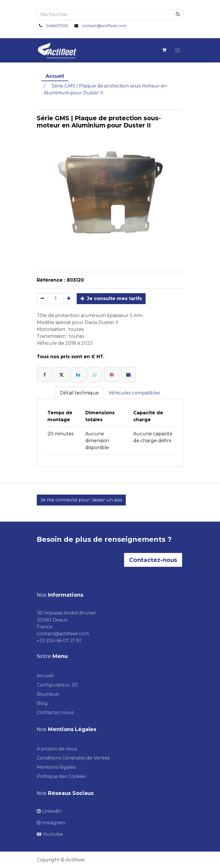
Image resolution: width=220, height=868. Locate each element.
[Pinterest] (112, 375)
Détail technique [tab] (79, 393)
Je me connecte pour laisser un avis (81, 500)
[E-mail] (128, 375)
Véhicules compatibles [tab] (134, 393)
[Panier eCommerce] (164, 50)
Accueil (55, 76)
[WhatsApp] (95, 375)
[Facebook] (45, 375)
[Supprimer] (42, 299)
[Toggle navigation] (178, 50)
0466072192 (57, 26)
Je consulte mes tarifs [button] (111, 298)
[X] (61, 375)
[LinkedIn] (78, 375)
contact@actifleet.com (104, 26)
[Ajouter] (69, 299)
